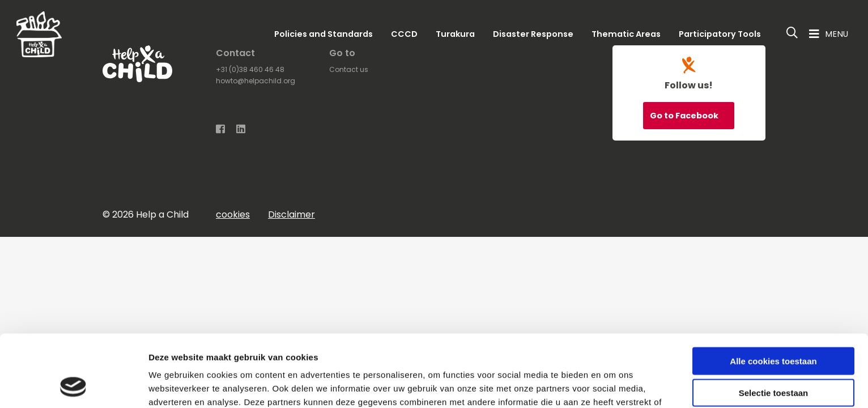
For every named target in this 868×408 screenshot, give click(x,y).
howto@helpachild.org (256, 81)
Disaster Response (533, 34)
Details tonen (612, 386)
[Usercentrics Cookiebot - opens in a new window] (73, 386)
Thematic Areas (626, 34)
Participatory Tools (720, 34)
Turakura (455, 34)
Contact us (349, 69)
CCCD (404, 34)
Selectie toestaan (774, 327)
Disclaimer (292, 214)
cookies (233, 214)
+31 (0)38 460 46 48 (250, 69)
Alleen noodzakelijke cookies (773, 358)
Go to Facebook (685, 116)
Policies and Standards (324, 34)
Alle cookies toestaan (773, 294)
